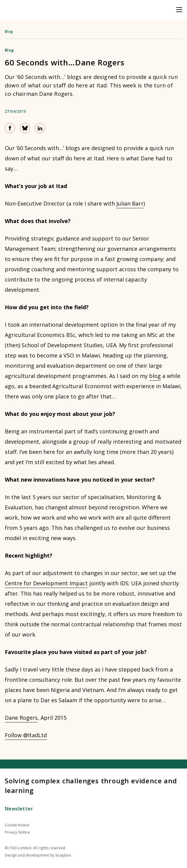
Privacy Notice (17, 832)
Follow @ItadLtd (26, 735)
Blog (9, 31)
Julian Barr (130, 203)
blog (155, 376)
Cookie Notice (17, 825)
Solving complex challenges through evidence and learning (91, 785)
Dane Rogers (21, 718)
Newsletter (19, 809)
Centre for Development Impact (46, 583)
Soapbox (63, 855)
